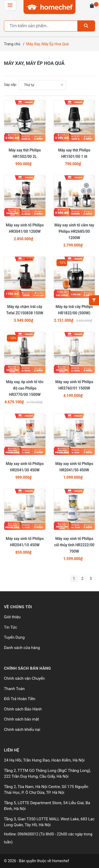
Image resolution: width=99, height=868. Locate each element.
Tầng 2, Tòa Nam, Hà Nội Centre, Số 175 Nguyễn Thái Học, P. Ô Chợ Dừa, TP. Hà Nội (46, 790)
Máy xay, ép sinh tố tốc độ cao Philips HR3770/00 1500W (25, 388)
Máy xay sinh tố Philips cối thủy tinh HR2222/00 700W (74, 545)
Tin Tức (11, 627)
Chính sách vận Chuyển (24, 678)
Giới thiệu (12, 617)
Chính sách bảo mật (22, 719)
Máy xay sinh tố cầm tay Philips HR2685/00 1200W (74, 231)
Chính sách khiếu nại (22, 730)
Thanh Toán (14, 689)
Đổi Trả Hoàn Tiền (20, 699)
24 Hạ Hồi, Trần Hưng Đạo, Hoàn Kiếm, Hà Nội (44, 760)
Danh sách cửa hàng (22, 648)
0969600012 (28, 834)
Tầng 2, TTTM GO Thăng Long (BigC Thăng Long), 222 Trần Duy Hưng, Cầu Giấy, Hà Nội (47, 774)
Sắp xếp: (10, 85)
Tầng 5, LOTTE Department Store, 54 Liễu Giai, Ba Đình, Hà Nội (47, 806)
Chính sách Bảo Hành (23, 709)
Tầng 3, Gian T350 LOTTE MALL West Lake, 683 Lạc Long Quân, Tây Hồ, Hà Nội (49, 822)
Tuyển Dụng (14, 637)
